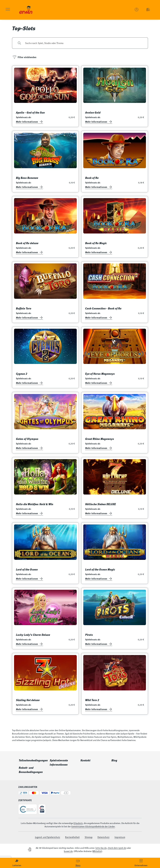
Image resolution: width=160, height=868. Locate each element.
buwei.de (68, 851)
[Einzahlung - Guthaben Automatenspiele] (148, 10)
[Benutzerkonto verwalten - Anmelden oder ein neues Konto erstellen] (137, 10)
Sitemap (89, 837)
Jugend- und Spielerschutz (48, 837)
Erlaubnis (78, 823)
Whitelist (97, 851)
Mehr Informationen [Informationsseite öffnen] (29, 122)
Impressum (120, 837)
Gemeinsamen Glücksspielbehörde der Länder (93, 826)
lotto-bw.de (101, 848)
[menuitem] (17, 863)
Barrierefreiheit (72, 837)
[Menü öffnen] (8, 10)
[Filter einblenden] (25, 57)
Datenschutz (104, 837)
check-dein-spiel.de (117, 848)
